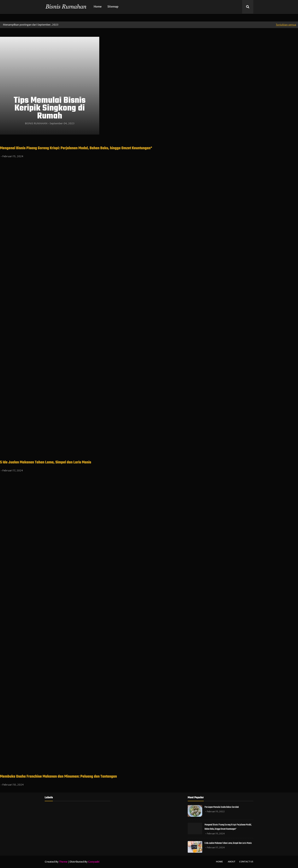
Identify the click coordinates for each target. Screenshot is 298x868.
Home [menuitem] (98, 7)
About (232, 862)
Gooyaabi (94, 862)
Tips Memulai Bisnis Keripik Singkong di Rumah (50, 109)
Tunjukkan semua (286, 25)
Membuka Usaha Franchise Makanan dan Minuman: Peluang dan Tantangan (58, 777)
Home (219, 862)
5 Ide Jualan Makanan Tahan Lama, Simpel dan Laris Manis (46, 462)
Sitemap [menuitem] (113, 7)
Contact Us (246, 862)
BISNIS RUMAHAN (36, 124)
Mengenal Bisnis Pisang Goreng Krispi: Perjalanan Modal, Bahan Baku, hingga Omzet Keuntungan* (76, 148)
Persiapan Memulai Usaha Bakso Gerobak (222, 807)
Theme (63, 862)
